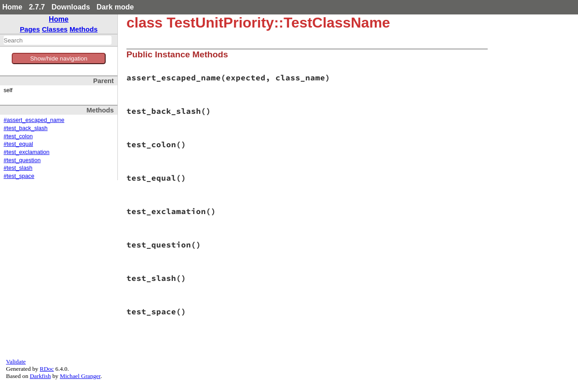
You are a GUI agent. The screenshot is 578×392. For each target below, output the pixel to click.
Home (12, 7)
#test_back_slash (26, 128)
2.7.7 (37, 7)
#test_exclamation (27, 152)
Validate (16, 362)
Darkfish (40, 376)
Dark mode (115, 7)
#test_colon (18, 136)
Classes (55, 29)
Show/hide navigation (59, 58)
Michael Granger (80, 376)
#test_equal (18, 144)
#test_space (19, 176)
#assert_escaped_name (34, 120)
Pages (30, 29)
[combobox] (58, 40)
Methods (84, 29)
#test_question (22, 160)
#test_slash (18, 168)
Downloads (71, 7)
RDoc (47, 369)
